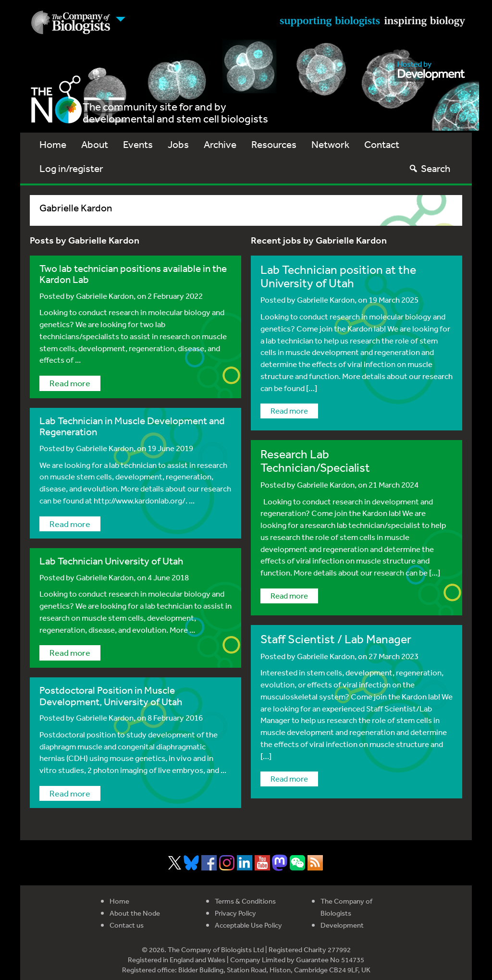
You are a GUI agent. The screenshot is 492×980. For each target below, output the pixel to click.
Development (342, 925)
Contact (382, 144)
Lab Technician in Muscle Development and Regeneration (132, 426)
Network (330, 144)
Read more (70, 383)
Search (429, 168)
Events (138, 144)
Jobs (178, 144)
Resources (274, 144)
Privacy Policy (235, 913)
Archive (220, 144)
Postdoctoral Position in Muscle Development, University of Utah (111, 696)
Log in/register (71, 168)
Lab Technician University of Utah (111, 561)
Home (53, 144)
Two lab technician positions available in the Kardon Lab (133, 274)
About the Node (135, 913)
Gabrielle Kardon (105, 296)
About (95, 144)
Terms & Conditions (245, 901)
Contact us (127, 925)
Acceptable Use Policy (248, 925)
